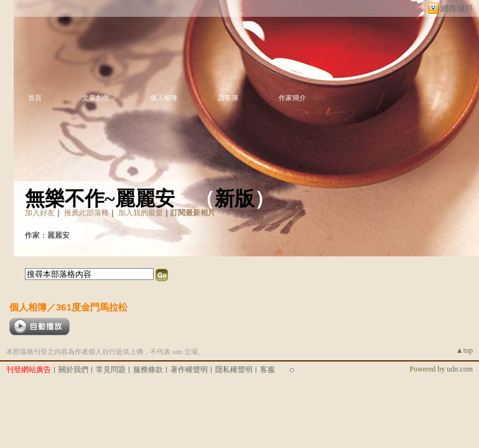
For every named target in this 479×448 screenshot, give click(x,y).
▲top (464, 350)
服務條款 (148, 370)
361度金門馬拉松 (92, 307)
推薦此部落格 (86, 213)
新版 (235, 198)
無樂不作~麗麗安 (100, 198)
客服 (267, 370)
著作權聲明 (189, 370)
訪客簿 (228, 98)
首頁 (35, 98)
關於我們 (73, 370)
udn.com (460, 369)
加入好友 (40, 213)
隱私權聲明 (234, 370)
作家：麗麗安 (47, 235)
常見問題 (111, 370)
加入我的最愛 (141, 213)
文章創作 (96, 98)
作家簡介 (292, 98)
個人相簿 (164, 98)
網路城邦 (457, 8)
